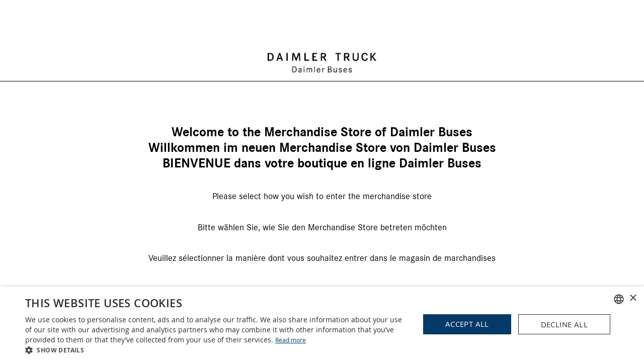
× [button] (633, 298)
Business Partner (322, 263)
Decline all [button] (564, 324)
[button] (217, 350)
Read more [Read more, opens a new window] (291, 340)
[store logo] (322, 27)
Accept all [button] (467, 324)
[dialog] (322, 324)
